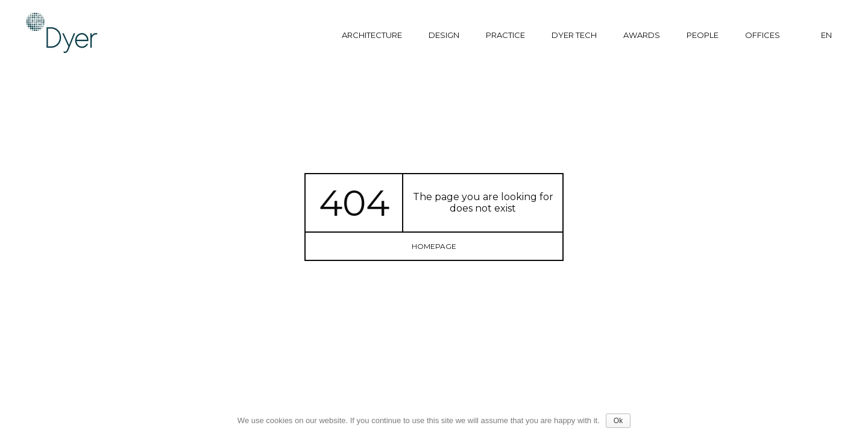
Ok (618, 421)
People (703, 35)
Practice (505, 35)
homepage (434, 246)
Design (444, 35)
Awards (642, 35)
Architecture (372, 35)
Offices (763, 35)
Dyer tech (574, 35)
